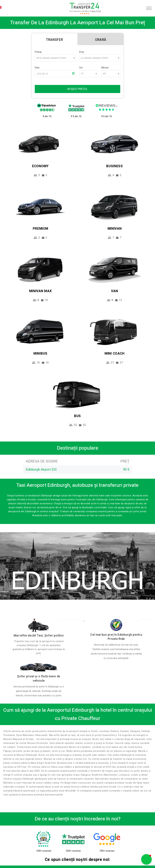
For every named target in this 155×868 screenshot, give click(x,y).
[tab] (54, 39)
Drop (82, 52)
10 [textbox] (82, 74)
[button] (146, 859)
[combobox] (55, 58)
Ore (81, 68)
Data (37, 68)
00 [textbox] (104, 74)
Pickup (38, 52)
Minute (105, 68)
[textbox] (55, 58)
